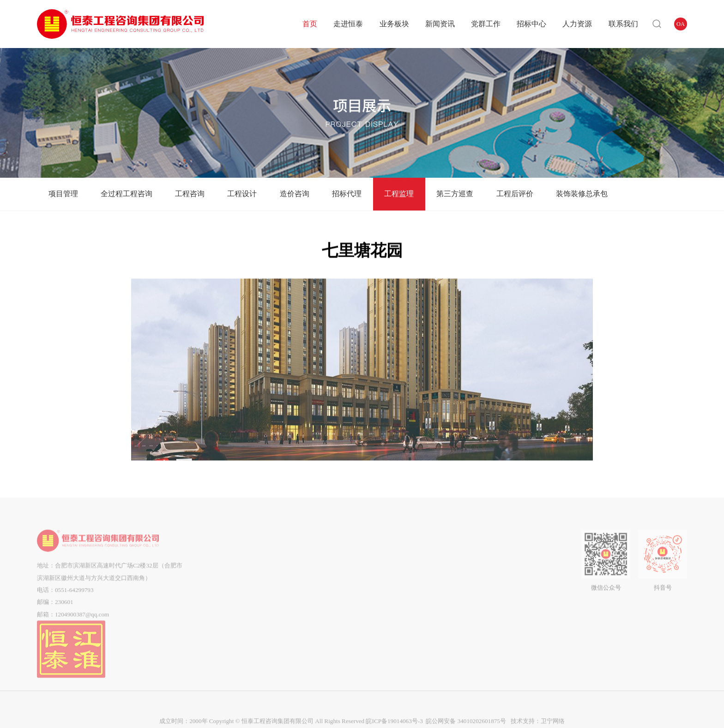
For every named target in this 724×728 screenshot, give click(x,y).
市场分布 (235, 620)
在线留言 (534, 571)
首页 (310, 24)
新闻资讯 (440, 24)
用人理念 (489, 559)
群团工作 (384, 571)
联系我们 (623, 24)
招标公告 (436, 559)
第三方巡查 (455, 194)
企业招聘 (489, 571)
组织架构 (235, 571)
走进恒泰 (348, 24)
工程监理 (399, 194)
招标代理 (347, 194)
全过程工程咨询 (127, 194)
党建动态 (384, 559)
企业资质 (235, 596)
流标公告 (436, 608)
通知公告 (338, 571)
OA (681, 24)
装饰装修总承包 (582, 194)
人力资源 (577, 24)
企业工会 (384, 584)
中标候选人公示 (437, 584)
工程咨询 (190, 194)
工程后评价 (515, 194)
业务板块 (394, 24)
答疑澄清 (436, 571)
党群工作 (486, 24)
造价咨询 (295, 194)
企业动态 (338, 559)
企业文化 (235, 584)
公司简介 (235, 559)
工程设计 (242, 194)
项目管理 (63, 194)
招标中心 (531, 24)
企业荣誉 (235, 608)
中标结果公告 (436, 596)
